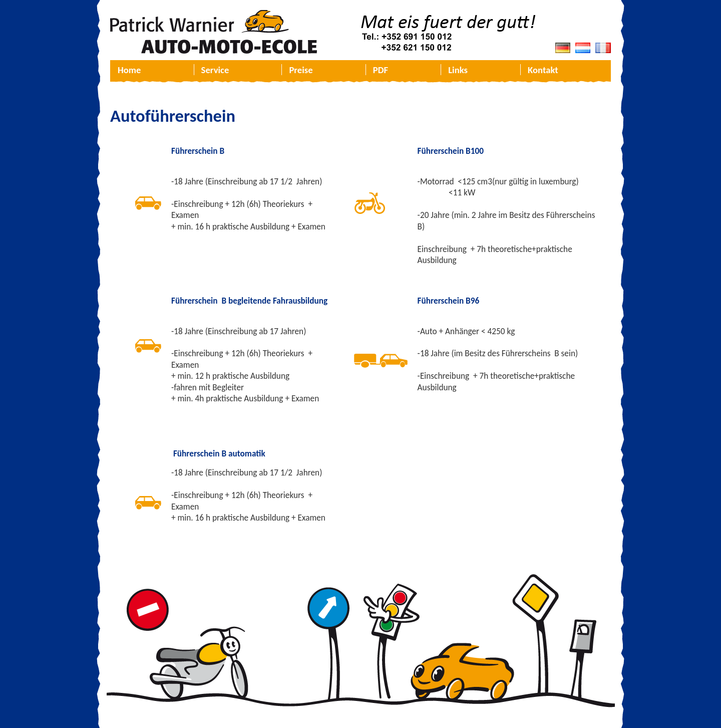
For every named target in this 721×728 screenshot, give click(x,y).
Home (129, 70)
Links (458, 70)
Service (215, 70)
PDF (381, 70)
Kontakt (543, 70)
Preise (301, 70)
